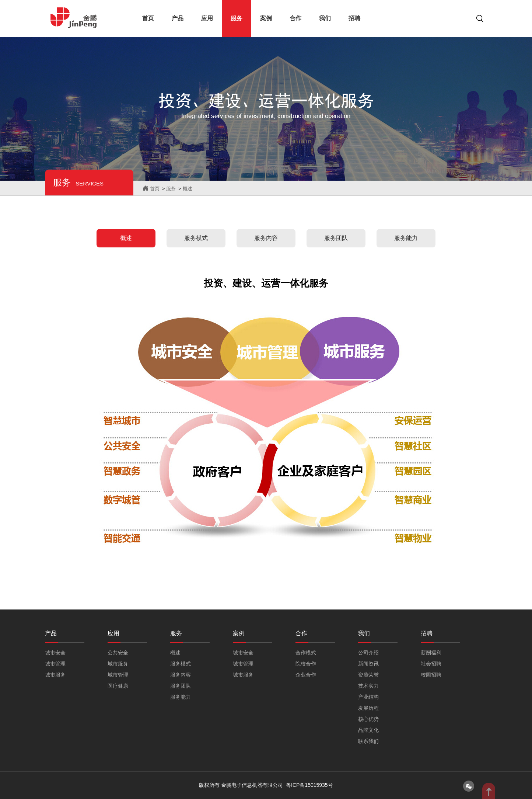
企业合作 (306, 675)
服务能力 (406, 238)
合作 (295, 18)
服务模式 (196, 238)
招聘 (354, 18)
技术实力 (368, 686)
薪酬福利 (431, 653)
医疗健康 (118, 686)
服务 (237, 18)
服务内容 (266, 238)
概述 (188, 189)
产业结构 (368, 697)
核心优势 (368, 719)
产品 (178, 18)
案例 (266, 18)
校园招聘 (431, 675)
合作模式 (306, 653)
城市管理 (55, 664)
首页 (148, 18)
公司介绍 (368, 653)
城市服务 (55, 675)
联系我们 (368, 741)
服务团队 (336, 238)
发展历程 (368, 708)
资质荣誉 (368, 675)
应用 (207, 18)
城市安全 (55, 653)
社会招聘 (431, 664)
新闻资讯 (368, 664)
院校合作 (306, 664)
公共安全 (118, 653)
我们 (325, 18)
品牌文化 (368, 730)
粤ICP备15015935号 (309, 785)
